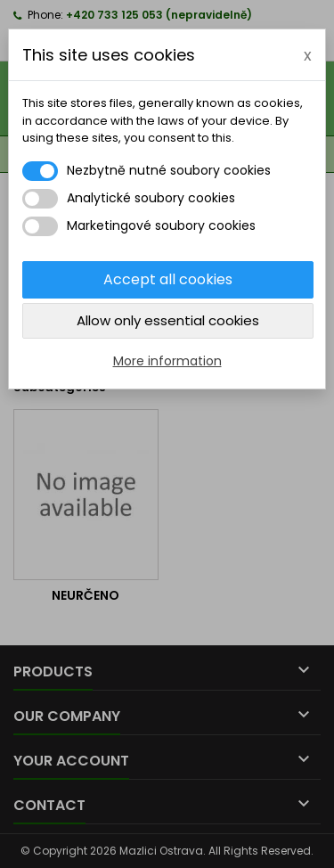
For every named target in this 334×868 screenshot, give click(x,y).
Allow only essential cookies (168, 320)
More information (167, 361)
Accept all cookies (168, 279)
